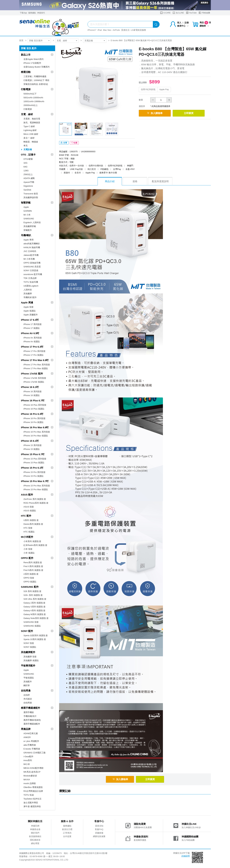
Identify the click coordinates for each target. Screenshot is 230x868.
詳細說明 (186, 856)
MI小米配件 (27, 537)
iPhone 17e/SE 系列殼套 (35, 378)
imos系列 (28, 760)
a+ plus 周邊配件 (31, 741)
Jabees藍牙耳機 (31, 255)
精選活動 (26, 72)
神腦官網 (35, 826)
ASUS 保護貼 (30, 511)
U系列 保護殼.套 (31, 520)
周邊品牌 (26, 729)
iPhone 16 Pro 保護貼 (33, 422)
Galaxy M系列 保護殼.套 (35, 614)
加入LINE (178, 13)
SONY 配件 (27, 631)
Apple (26, 207)
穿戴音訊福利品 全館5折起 (36, 84)
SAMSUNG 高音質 (32, 267)
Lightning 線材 (30, 130)
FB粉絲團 (204, 13)
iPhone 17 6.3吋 (30, 320)
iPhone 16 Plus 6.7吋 (33, 400)
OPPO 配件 (27, 558)
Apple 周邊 (27, 302)
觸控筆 (27, 685)
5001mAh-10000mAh (33, 98)
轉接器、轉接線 (31, 142)
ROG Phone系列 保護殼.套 (36, 503)
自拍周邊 (26, 691)
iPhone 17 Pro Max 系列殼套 (37, 365)
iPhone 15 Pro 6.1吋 (32, 468)
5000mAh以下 (30, 94)
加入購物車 (155, 113)
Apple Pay (164, 89)
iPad (100, 30)
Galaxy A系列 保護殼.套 (34, 610)
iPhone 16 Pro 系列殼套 (34, 418)
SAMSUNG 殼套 (31, 622)
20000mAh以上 (31, 105)
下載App (23, 13)
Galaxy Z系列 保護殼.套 (34, 603)
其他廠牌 (28, 294)
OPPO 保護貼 (30, 582)
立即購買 (189, 113)
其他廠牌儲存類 (31, 197)
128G (26, 171)
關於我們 (35, 833)
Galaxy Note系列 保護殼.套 (36, 618)
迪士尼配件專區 (31, 803)
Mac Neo (107, 30)
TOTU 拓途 (29, 795)
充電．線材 (62, 41)
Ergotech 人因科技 (32, 222)
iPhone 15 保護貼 (32, 449)
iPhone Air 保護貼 (32, 342)
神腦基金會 (35, 829)
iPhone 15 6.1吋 (30, 441)
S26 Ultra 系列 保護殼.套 (35, 599)
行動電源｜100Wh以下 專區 (36, 80)
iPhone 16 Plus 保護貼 (34, 409)
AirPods (116, 30)
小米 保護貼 (29, 553)
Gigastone (28, 186)
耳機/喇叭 (26, 235)
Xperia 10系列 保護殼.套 (35, 639)
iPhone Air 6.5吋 (30, 333)
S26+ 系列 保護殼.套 (33, 595)
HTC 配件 (26, 516)
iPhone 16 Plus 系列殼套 (35, 405)
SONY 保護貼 (30, 647)
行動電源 (26, 89)
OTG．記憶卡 (28, 155)
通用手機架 (29, 712)
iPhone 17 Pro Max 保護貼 (36, 368)
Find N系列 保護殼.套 (33, 570)
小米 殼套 (28, 549)
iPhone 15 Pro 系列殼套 (34, 472)
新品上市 (26, 55)
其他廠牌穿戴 (30, 226)
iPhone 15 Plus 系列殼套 (35, 459)
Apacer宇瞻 (29, 182)
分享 (64, 143)
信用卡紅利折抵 (148, 89)
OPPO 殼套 (29, 578)
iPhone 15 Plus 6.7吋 (33, 454)
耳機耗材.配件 (30, 297)
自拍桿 (27, 695)
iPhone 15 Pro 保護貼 (33, 476)
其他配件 (28, 682)
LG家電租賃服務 (138, 30)
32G (25, 163)
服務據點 (32, 13)
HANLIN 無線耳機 (32, 247)
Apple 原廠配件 (31, 315)
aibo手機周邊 (30, 745)
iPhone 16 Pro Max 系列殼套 (37, 432)
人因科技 (28, 290)
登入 (179, 23)
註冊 (187, 23)
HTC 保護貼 (29, 532)
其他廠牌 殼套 (30, 657)
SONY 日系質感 (31, 270)
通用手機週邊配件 (32, 724)
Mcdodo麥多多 (30, 776)
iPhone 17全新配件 (32, 63)
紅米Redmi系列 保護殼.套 (35, 545)
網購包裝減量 (99, 836)
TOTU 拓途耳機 (31, 282)
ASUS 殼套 (29, 507)
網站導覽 (35, 843)
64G (25, 167)
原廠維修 (99, 833)
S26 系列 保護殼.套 (32, 591)
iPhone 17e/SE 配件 (32, 374)
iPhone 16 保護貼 (32, 395)
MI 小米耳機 (29, 259)
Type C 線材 (29, 126)
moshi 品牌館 (30, 783)
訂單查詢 (67, 833)
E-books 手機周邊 (32, 749)
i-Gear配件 (28, 756)
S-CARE (165, 13)
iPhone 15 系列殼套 (33, 445)
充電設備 (89, 41)
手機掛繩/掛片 (30, 716)
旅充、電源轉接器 (32, 123)
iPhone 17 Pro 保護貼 (33, 355)
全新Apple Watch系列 (33, 59)
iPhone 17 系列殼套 (33, 324)
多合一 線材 (29, 138)
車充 (26, 146)
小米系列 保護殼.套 (32, 541)
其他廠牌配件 (28, 652)
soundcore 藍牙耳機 (33, 274)
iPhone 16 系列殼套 (33, 391)
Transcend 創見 (31, 194)
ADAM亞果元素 (31, 733)
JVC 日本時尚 (30, 251)
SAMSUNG (29, 219)
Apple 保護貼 (30, 311)
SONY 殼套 (29, 643)
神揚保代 (41, 13)
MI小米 (27, 764)
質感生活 (125, 30)
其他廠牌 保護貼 (31, 660)
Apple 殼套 (29, 307)
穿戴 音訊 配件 (36, 41)
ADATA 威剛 (29, 178)
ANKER (27, 737)
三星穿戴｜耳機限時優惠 (35, 76)
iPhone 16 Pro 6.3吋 (32, 414)
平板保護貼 (29, 678)
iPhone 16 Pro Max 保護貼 (36, 436)
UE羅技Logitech (31, 286)
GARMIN (28, 211)
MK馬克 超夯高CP (32, 772)
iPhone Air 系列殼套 (33, 338)
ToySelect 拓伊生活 (32, 799)
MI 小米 (27, 215)
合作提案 (67, 836)
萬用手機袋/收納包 (32, 720)
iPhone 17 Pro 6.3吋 (32, 347)
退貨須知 (99, 826)
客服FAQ (99, 829)
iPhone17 (92, 30)
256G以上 (28, 174)
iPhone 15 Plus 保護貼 (34, 463)
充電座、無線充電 (32, 119)
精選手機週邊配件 (31, 708)
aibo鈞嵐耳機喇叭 (32, 244)
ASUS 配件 (27, 495)
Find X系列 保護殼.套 (33, 566)
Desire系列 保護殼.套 (33, 524)
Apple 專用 (29, 240)
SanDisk (27, 190)
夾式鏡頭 (28, 699)
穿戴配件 (28, 230)
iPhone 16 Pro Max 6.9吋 (35, 427)
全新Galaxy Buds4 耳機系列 (36, 67)
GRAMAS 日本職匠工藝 (34, 753)
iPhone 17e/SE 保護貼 (34, 382)
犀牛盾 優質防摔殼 (32, 806)
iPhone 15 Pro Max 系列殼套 (37, 486)
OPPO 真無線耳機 (32, 263)
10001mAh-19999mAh (34, 101)
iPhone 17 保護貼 (32, 328)
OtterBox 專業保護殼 (33, 787)
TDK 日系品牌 (30, 278)
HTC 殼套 (28, 528)
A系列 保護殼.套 (31, 574)
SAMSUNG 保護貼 (32, 626)
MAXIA (27, 780)
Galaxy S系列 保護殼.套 (34, 607)
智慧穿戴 (26, 203)
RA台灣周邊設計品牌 (33, 791)
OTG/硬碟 (28, 159)
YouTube (191, 13)
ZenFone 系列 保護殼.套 (35, 499)
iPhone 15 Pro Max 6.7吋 (35, 481)
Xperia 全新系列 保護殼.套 (36, 635)
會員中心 (183, 26)
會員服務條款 (35, 836)
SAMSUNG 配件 (30, 587)
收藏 (74, 143)
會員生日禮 (67, 829)
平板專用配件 (28, 666)
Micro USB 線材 (31, 134)
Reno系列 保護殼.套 (33, 562)
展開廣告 (204, 3)
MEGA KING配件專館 (33, 768)
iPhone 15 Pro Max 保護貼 (36, 489)
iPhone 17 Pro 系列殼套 (34, 351)
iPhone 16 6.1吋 (30, 387)
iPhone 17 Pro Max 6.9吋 (35, 360)
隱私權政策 (35, 840)
